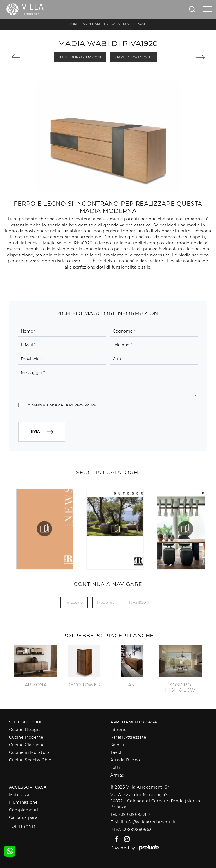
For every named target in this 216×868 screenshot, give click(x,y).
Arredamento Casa (101, 24)
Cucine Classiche (27, 745)
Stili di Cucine (26, 722)
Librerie (118, 730)
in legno (74, 602)
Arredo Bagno (125, 760)
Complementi (23, 810)
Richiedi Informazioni (80, 57)
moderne (106, 602)
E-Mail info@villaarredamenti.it (143, 822)
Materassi (19, 795)
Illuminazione (23, 802)
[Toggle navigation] (208, 9)
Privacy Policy (83, 405)
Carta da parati (25, 817)
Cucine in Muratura (29, 752)
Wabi (143, 24)
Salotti (117, 745)
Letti (115, 768)
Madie (129, 24)
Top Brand (22, 826)
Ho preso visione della (60, 405)
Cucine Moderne (26, 737)
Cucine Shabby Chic (30, 760)
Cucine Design (24, 730)
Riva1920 (138, 602)
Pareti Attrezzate (128, 737)
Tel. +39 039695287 (130, 814)
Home (74, 24)
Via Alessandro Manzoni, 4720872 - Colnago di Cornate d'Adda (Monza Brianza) (155, 801)
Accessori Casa (28, 787)
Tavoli (116, 752)
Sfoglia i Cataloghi (134, 57)
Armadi (118, 775)
